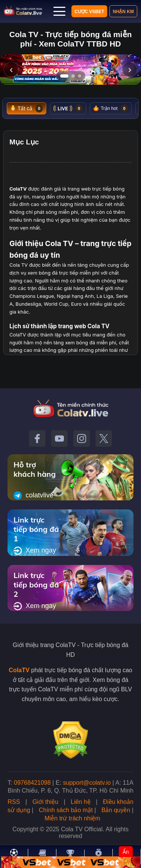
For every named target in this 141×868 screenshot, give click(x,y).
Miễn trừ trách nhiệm (72, 818)
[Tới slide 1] (64, 76)
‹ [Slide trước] (11, 69)
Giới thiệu (45, 802)
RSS (14, 802)
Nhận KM (123, 12)
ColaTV (19, 670)
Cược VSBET (89, 12)
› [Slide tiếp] (130, 69)
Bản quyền (116, 810)
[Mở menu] (59, 11)
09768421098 (32, 783)
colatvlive (33, 496)
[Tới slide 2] (73, 76)
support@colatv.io (87, 783)
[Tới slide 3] (80, 76)
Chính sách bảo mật (66, 810)
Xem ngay (35, 551)
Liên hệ (81, 802)
